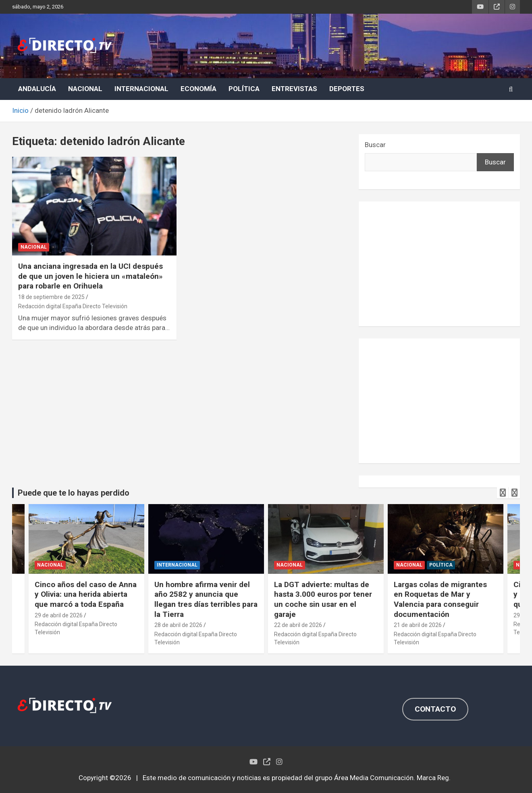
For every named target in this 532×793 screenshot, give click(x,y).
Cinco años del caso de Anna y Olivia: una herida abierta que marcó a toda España (86, 594)
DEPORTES (347, 89)
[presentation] (503, 493)
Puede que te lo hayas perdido (74, 493)
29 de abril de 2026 (59, 615)
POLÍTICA (244, 89)
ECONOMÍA (198, 89)
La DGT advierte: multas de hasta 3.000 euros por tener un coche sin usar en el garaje (323, 599)
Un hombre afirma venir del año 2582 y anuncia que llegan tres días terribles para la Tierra (206, 599)
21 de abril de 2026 (418, 625)
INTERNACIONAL (141, 89)
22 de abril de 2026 (298, 625)
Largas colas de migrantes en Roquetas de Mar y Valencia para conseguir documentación (440, 599)
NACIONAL (85, 89)
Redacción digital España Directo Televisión (73, 306)
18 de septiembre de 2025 (51, 297)
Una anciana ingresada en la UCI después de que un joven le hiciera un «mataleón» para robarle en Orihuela (90, 276)
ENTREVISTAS (294, 89)
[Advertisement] (439, 264)
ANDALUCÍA (37, 89)
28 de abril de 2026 (178, 625)
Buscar (375, 145)
